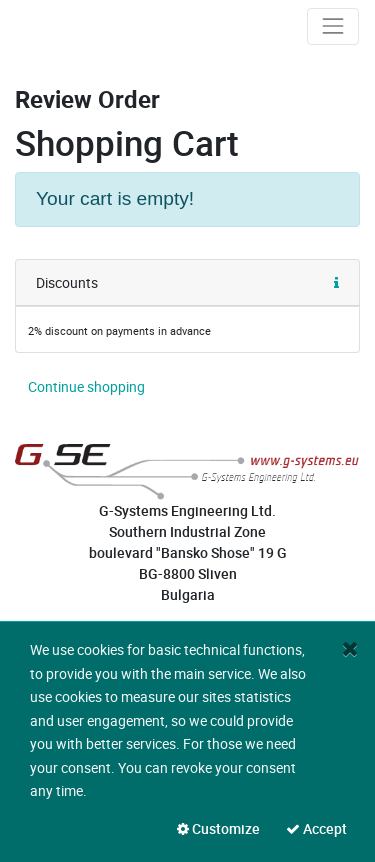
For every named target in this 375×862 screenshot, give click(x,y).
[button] (336, 283)
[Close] (350, 648)
